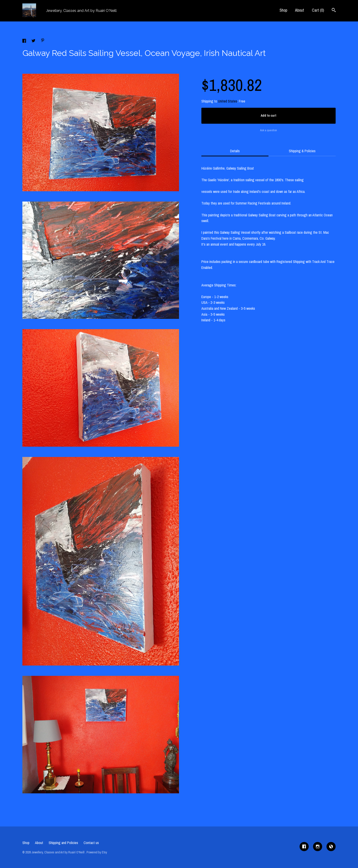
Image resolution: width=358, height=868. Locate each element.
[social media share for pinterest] (43, 41)
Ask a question (268, 130)
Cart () (318, 10)
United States (228, 101)
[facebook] (304, 847)
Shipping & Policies (302, 151)
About (300, 10)
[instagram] (318, 847)
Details (235, 151)
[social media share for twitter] (34, 41)
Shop (283, 10)
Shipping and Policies (63, 843)
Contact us (91, 843)
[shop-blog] (331, 847)
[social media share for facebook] (25, 41)
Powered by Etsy (97, 852)
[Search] (334, 11)
